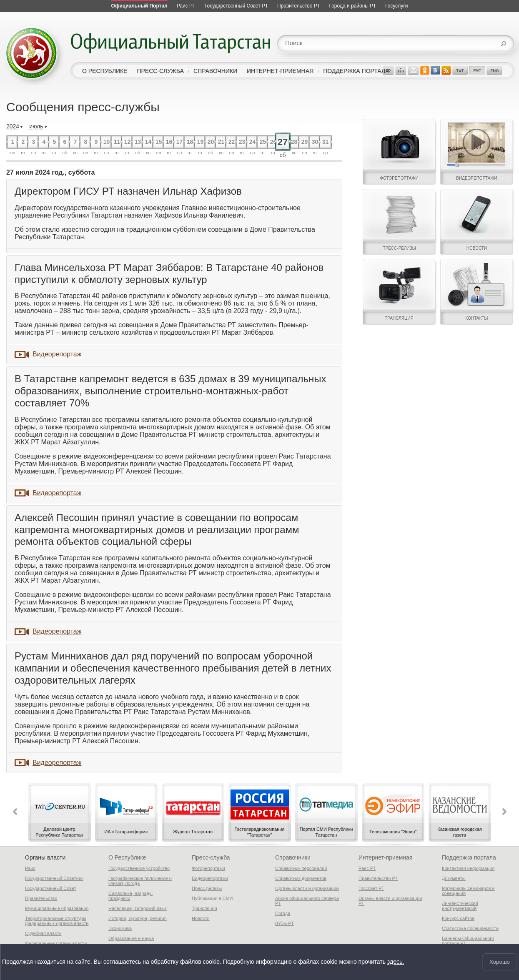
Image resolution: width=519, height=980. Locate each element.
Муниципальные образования (57, 908)
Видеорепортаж (57, 354)
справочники (215, 71)
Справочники (293, 857)
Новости (201, 918)
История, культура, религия (138, 918)
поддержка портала (356, 71)
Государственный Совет (51, 888)
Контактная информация (468, 868)
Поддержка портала (469, 857)
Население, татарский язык (138, 908)
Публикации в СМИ (212, 898)
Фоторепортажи (208, 868)
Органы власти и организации (307, 888)
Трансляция (204, 908)
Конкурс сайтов (458, 918)
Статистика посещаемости (470, 928)
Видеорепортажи (210, 878)
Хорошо (500, 962)
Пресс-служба (211, 857)
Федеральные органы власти (56, 943)
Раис (30, 868)
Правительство (41, 898)
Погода (283, 913)
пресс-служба (160, 71)
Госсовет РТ (371, 888)
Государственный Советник (54, 878)
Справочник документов (301, 878)
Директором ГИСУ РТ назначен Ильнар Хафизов (128, 191)
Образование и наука (131, 938)
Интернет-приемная (385, 857)
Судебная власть (43, 933)
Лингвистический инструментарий (460, 906)
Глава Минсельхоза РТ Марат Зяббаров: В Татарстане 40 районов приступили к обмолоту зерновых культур (169, 273)
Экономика (120, 928)
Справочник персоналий (301, 868)
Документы (454, 878)
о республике (105, 71)
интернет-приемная (280, 71)
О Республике (127, 857)
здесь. (396, 962)
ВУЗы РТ (285, 923)
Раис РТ (367, 868)
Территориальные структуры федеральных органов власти (57, 921)
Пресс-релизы (207, 888)
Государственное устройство (139, 868)
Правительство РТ (378, 878)
